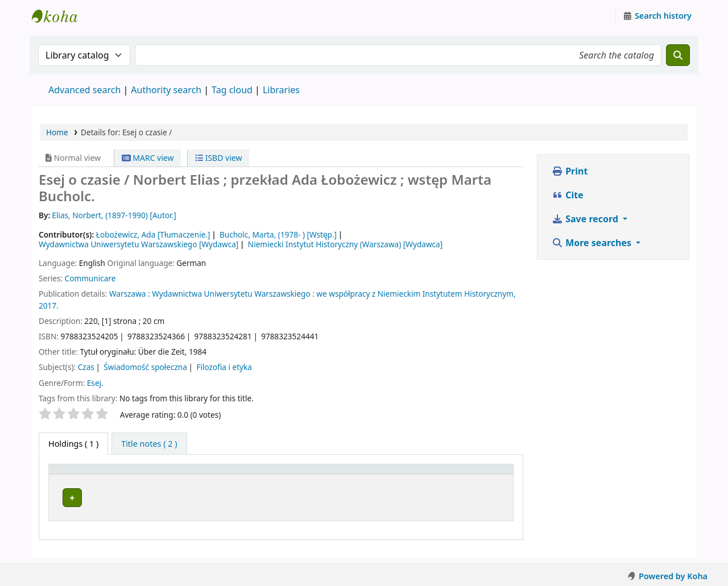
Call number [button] (383, 474)
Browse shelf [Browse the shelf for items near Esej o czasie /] (411, 496)
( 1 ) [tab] (73, 444)
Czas (86, 367)
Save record (586, 219)
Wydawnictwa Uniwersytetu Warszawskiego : (233, 294)
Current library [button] (156, 474)
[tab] (149, 444)
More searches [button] (593, 243)
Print (570, 171)
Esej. (95, 383)
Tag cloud (232, 90)
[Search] (678, 55)
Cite (568, 195)
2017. (49, 306)
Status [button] (475, 474)
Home (57, 132)
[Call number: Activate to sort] (405, 475)
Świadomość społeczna (145, 367)
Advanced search (84, 90)
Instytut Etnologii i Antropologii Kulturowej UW (60, 16)
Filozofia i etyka (224, 367)
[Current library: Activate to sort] (237, 475)
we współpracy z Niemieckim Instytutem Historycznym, (416, 294)
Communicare (90, 278)
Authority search (166, 90)
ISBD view (218, 158)
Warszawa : (130, 294)
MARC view (148, 158)
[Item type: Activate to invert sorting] (85, 475)
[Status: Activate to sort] (485, 475)
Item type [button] (73, 474)
